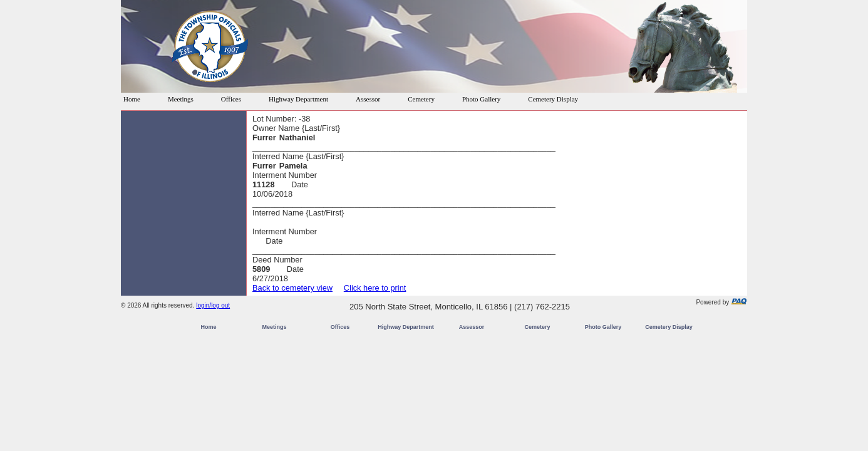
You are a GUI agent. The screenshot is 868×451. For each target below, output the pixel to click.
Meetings (181, 99)
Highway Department (298, 99)
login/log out (213, 305)
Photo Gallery (481, 99)
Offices (231, 99)
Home (132, 99)
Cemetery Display (553, 99)
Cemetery (421, 99)
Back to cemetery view (292, 288)
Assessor (368, 99)
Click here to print (375, 288)
